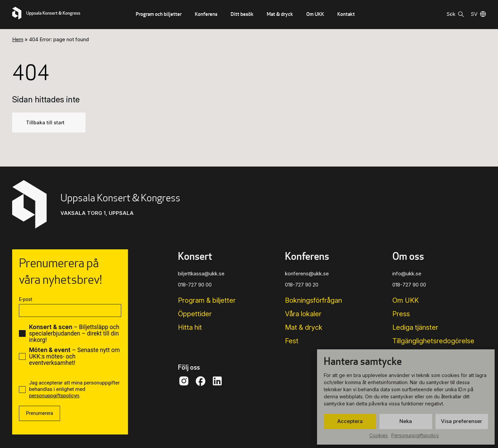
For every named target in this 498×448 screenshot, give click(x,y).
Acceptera (350, 421)
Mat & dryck (280, 14)
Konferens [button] (307, 256)
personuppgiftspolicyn (54, 396)
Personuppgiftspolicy (415, 435)
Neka (406, 421)
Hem (18, 39)
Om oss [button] (408, 256)
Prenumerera (40, 413)
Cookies (379, 435)
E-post (25, 299)
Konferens (206, 14)
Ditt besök (242, 14)
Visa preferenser (462, 421)
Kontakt (346, 14)
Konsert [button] (195, 256)
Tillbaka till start (45, 122)
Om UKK (315, 14)
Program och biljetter (159, 14)
